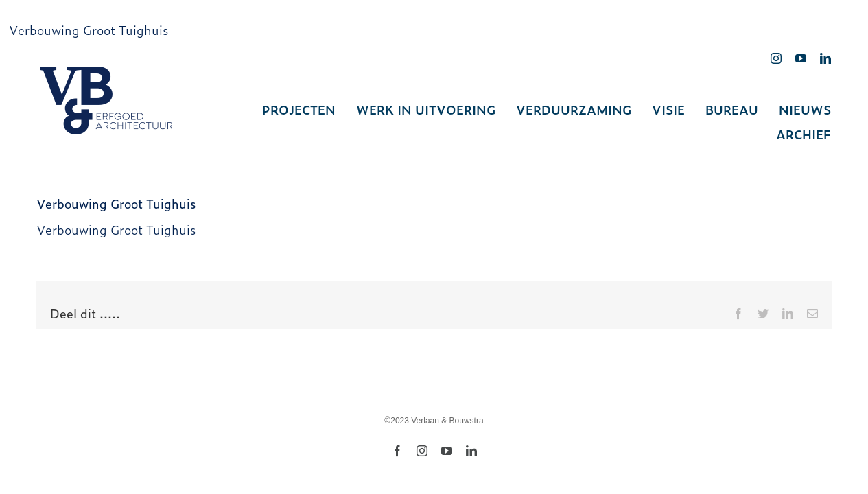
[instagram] (776, 58)
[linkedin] (825, 58)
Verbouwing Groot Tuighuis (89, 30)
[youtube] (801, 58)
